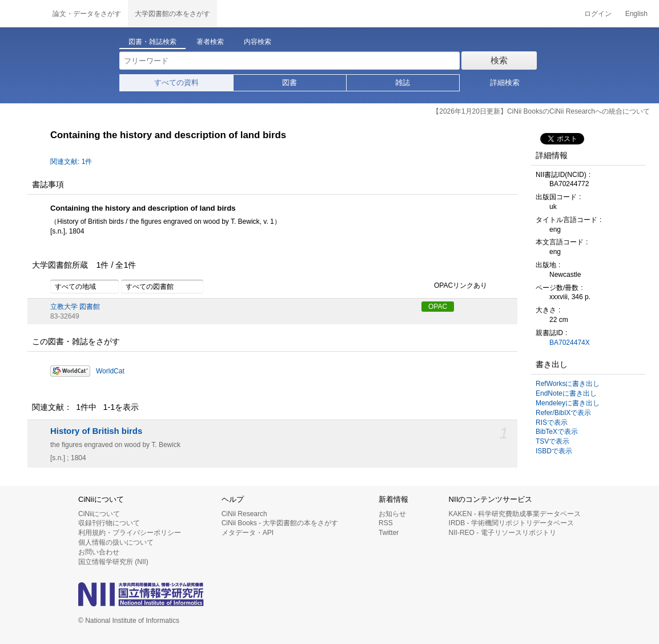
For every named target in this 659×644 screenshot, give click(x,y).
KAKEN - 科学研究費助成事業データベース (515, 514)
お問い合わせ (99, 552)
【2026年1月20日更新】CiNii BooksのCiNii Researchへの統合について (541, 111)
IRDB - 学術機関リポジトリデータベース (511, 523)
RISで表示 (552, 422)
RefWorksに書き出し (568, 384)
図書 (290, 82)
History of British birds (96, 431)
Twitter (389, 533)
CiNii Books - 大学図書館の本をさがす (280, 523)
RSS (386, 523)
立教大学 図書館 (75, 307)
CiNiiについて (99, 514)
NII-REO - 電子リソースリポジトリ (503, 533)
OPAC (438, 307)
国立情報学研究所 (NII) (113, 562)
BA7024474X (570, 343)
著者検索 (210, 42)
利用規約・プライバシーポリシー (130, 533)
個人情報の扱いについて (116, 542)
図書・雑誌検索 (152, 42)
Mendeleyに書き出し (568, 403)
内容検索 (258, 42)
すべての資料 (176, 82)
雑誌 (403, 82)
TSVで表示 (552, 441)
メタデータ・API (248, 533)
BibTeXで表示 (557, 432)
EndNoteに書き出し (566, 393)
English (636, 14)
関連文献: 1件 (71, 162)
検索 (499, 60)
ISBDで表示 (554, 451)
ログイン (598, 14)
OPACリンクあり (454, 286)
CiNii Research (244, 514)
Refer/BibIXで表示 (563, 413)
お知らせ (392, 514)
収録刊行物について (109, 523)
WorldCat (110, 371)
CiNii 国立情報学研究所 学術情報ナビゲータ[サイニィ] (23, 14)
